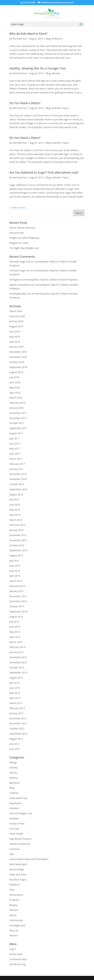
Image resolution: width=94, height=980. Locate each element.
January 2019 (16, 347)
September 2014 (18, 611)
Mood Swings (17, 869)
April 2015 (15, 576)
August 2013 (16, 678)
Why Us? (14, 930)
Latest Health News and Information (29, 859)
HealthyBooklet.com (20, 294)
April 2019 (15, 342)
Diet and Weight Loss (21, 813)
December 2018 (18, 352)
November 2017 (18, 418)
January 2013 (16, 713)
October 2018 (17, 362)
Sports (13, 915)
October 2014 (17, 606)
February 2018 (17, 403)
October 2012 (17, 729)
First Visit (14, 829)
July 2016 (14, 499)
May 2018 (15, 388)
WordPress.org (17, 964)
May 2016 (15, 510)
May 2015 (15, 571)
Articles (13, 773)
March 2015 (16, 581)
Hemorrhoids (17, 233)
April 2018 (15, 393)
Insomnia (14, 849)
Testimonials (16, 920)
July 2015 (14, 561)
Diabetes (14, 808)
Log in (13, 949)
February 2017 (17, 464)
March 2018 (16, 398)
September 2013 (18, 672)
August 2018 (16, 372)
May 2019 (15, 337)
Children (14, 793)
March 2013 (16, 703)
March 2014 (16, 642)
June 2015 (15, 566)
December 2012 (18, 718)
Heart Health (16, 834)
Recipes (14, 905)
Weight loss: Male (19, 243)
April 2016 (15, 515)
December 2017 (18, 413)
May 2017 (15, 449)
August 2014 (16, 617)
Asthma (14, 778)
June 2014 (15, 627)
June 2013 (15, 688)
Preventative (16, 895)
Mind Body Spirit (18, 864)
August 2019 (16, 326)
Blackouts (15, 783)
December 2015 (18, 535)
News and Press (18, 874)
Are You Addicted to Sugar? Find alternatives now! (44, 172)
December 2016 (18, 474)
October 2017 (17, 423)
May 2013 (15, 693)
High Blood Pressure (20, 839)
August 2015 (16, 555)
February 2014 (17, 647)
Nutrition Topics (60, 108)
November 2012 (18, 723)
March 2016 (16, 520)
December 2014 (18, 596)
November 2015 (18, 540)
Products (14, 900)
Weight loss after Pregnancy (24, 238)
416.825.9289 (29, 3)
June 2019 (15, 331)
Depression (16, 803)
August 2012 (16, 739)
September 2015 (18, 550)
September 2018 (18, 367)
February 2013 (17, 708)
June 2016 (15, 505)
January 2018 (16, 408)
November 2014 (18, 601)
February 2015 (17, 586)
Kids (12, 854)
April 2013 (15, 698)
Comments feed (18, 959)
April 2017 (15, 454)
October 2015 (17, 545)
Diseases (14, 818)
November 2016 (18, 479)
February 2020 (17, 316)
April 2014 (15, 637)
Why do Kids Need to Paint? (29, 34)
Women (56, 73)
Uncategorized (17, 925)
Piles (12, 890)
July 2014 (14, 622)
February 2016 (17, 525)
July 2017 (14, 438)
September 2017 (18, 428)
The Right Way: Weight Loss (24, 248)
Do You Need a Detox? (25, 103)
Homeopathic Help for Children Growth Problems (51, 280)
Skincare (14, 910)
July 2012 (14, 744)
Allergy (13, 762)
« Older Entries (17, 208)
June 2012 (15, 749)
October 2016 (17, 484)
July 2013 (14, 683)
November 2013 (18, 662)
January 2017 (16, 469)
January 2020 (16, 321)
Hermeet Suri (20, 39)
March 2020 (16, 311)
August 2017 (16, 433)
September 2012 (18, 734)
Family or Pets (17, 824)
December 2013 (18, 657)
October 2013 (17, 668)
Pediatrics (57, 39)
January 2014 (16, 652)
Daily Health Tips (18, 798)
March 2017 (16, 459)
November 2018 (18, 357)
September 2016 (18, 489)
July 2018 (14, 377)
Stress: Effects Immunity (22, 228)
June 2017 (15, 444)
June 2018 (15, 382)
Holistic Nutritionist (20, 844)
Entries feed (16, 954)
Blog (48, 39)
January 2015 (16, 591)
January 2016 (16, 530)
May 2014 (15, 632)
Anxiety (13, 768)
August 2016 (16, 494)
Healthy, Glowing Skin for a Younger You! (38, 68)
